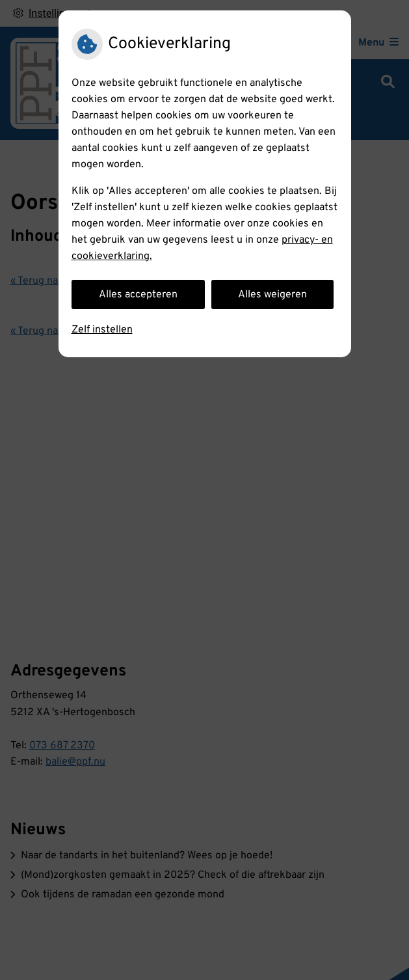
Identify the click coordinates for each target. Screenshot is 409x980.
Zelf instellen (102, 330)
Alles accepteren (138, 295)
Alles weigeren (272, 295)
